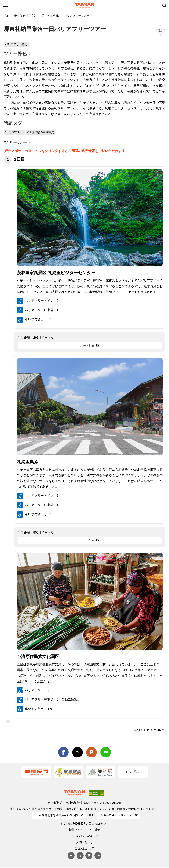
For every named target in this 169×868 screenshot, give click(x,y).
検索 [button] (165, 5)
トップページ (6, 15)
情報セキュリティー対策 (84, 830)
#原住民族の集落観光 (41, 132)
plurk (89, 856)
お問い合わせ (84, 842)
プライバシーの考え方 (84, 836)
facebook (63, 752)
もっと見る (133, 772)
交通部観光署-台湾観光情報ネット (84, 5)
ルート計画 (87, 345)
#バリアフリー (14, 132)
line (106, 752)
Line (98, 856)
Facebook (71, 856)
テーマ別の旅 (50, 15)
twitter (77, 752)
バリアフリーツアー (77, 16)
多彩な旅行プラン (25, 15)
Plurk (92, 752)
